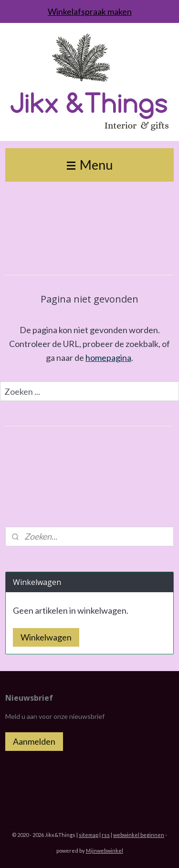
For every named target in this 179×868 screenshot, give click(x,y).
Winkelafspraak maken (90, 11)
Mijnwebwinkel (105, 851)
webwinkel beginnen (139, 835)
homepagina (108, 357)
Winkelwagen (46, 637)
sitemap (89, 835)
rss (106, 835)
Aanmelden (34, 741)
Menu (90, 165)
